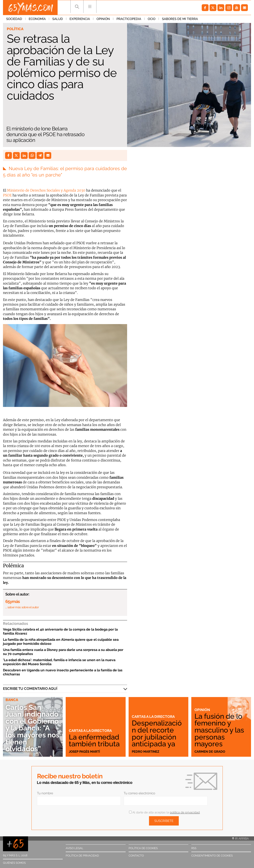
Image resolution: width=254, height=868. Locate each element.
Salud (58, 19)
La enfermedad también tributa (94, 741)
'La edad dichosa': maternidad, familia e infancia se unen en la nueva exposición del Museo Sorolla (59, 662)
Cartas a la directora (90, 731)
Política (15, 29)
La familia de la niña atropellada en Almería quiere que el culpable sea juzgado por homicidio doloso (61, 642)
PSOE (7, 195)
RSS (194, 848)
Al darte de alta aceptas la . (165, 812)
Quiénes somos (14, 863)
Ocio (152, 19)
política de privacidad (185, 812)
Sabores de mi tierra (180, 19)
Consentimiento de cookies (212, 856)
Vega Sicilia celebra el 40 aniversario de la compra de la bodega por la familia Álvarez (60, 631)
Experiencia (80, 19)
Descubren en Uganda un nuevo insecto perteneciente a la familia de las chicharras (63, 672)
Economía (37, 19)
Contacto (136, 856)
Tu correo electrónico (139, 793)
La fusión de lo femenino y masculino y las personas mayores (219, 730)
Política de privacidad (82, 856)
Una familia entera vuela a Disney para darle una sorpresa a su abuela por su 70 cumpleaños (63, 652)
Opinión (103, 19)
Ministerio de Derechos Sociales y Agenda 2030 (46, 190)
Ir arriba (240, 838)
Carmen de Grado (210, 752)
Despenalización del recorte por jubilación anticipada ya (157, 733)
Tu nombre (45, 793)
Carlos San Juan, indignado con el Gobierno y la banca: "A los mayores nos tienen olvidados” (32, 728)
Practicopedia (129, 19)
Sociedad (14, 19)
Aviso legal (74, 848)
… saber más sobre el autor (22, 607)
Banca (12, 700)
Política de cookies (143, 848)
